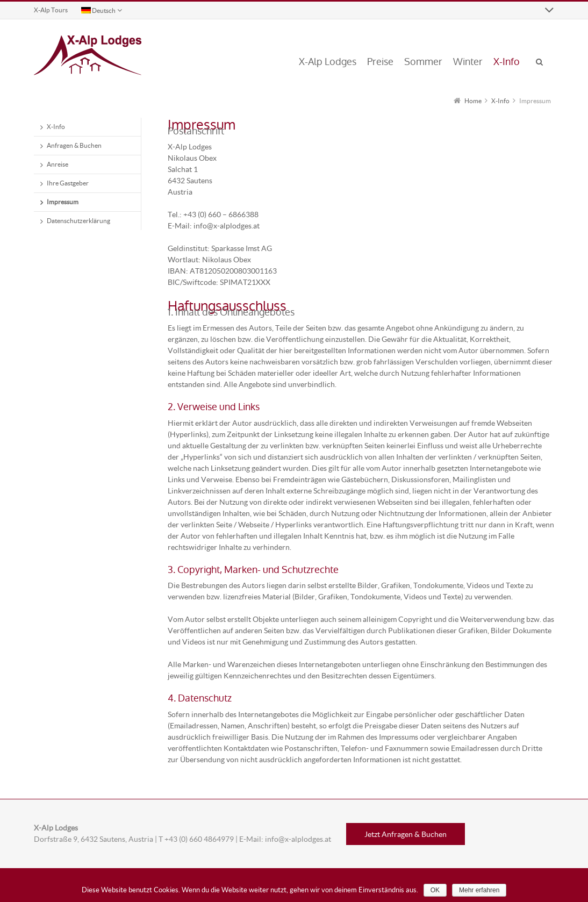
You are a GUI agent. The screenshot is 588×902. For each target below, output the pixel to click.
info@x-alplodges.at (298, 839)
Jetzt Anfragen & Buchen (406, 834)
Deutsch (98, 10)
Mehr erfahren (479, 890)
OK (435, 890)
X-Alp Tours (51, 10)
